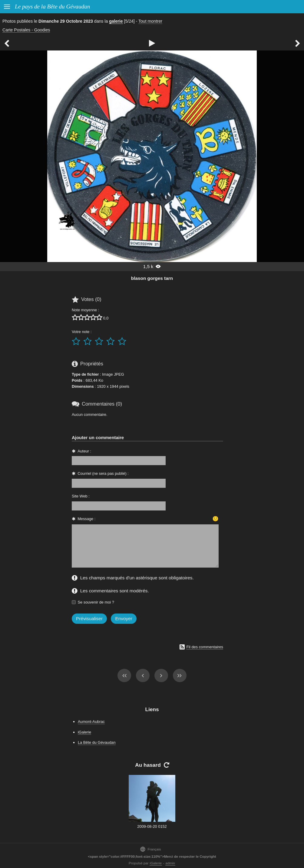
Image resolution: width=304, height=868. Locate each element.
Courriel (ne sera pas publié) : (103, 473)
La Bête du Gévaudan (97, 742)
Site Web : (81, 496)
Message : (86, 519)
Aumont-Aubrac (91, 722)
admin (170, 863)
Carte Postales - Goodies (26, 30)
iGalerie (84, 732)
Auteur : (84, 451)
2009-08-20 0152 (152, 826)
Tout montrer (150, 21)
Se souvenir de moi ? (96, 602)
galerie (116, 21)
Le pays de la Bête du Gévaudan (52, 6)
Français (150, 849)
